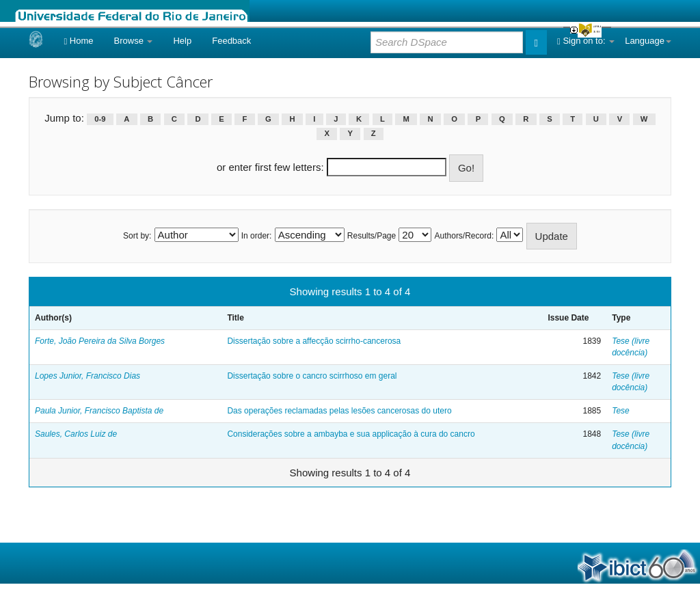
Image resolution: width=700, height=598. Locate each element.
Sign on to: (586, 41)
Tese (621, 411)
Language (648, 41)
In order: (257, 236)
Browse (134, 41)
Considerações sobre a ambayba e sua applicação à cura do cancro (351, 434)
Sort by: (137, 236)
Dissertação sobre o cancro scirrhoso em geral (312, 376)
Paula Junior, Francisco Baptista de (99, 411)
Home (78, 41)
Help (182, 41)
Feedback (231, 41)
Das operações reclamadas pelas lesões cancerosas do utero (339, 411)
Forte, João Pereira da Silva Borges (100, 341)
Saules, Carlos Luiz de (76, 434)
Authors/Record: (465, 236)
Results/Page (372, 236)
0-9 (100, 119)
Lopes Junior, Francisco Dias (87, 376)
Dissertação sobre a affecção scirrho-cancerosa (314, 341)
